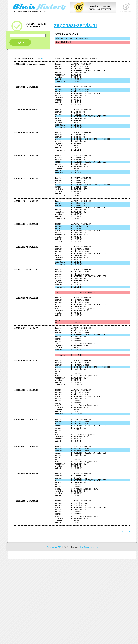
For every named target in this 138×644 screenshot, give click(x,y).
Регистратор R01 (54, 632)
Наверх (126, 616)
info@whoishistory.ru (89, 632)
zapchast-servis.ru (76, 25)
